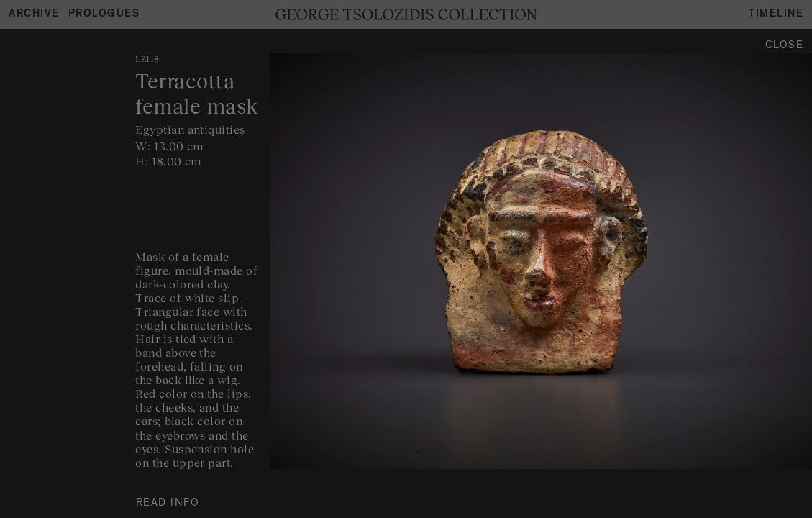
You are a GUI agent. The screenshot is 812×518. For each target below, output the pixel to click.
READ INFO (168, 504)
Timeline (776, 15)
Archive (34, 15)
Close (785, 46)
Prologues (104, 15)
